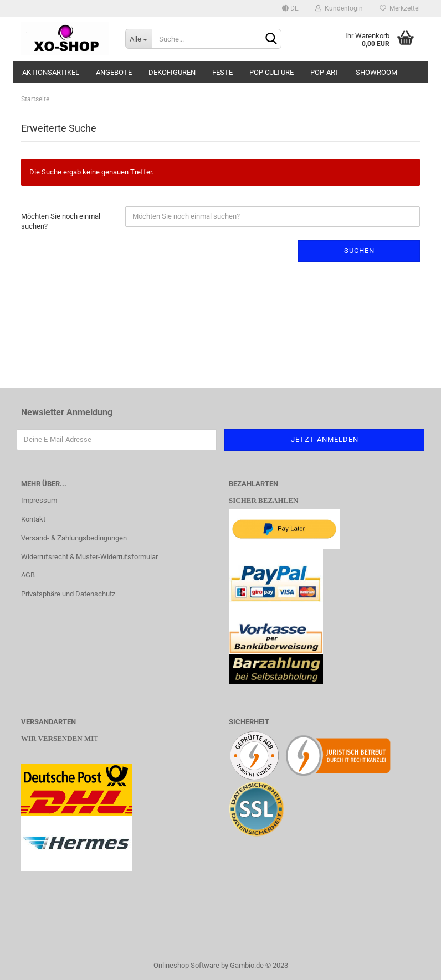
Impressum (39, 500)
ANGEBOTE (114, 72)
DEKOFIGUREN (172, 72)
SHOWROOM (376, 72)
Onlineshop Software (186, 965)
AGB (28, 575)
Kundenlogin (339, 8)
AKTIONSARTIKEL (51, 72)
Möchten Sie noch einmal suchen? (61, 221)
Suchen (359, 251)
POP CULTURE (271, 72)
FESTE (222, 72)
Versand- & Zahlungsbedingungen (74, 538)
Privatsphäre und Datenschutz (68, 594)
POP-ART (325, 72)
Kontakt (33, 519)
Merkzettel (400, 8)
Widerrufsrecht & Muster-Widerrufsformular (89, 557)
